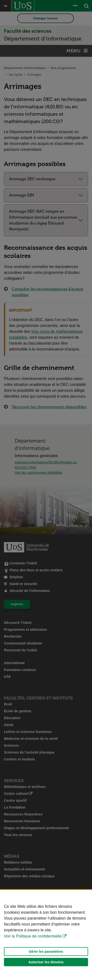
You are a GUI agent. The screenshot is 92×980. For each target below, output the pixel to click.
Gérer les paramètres (46, 952)
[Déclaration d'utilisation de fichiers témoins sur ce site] (46, 935)
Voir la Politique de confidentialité (33, 936)
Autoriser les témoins (46, 962)
